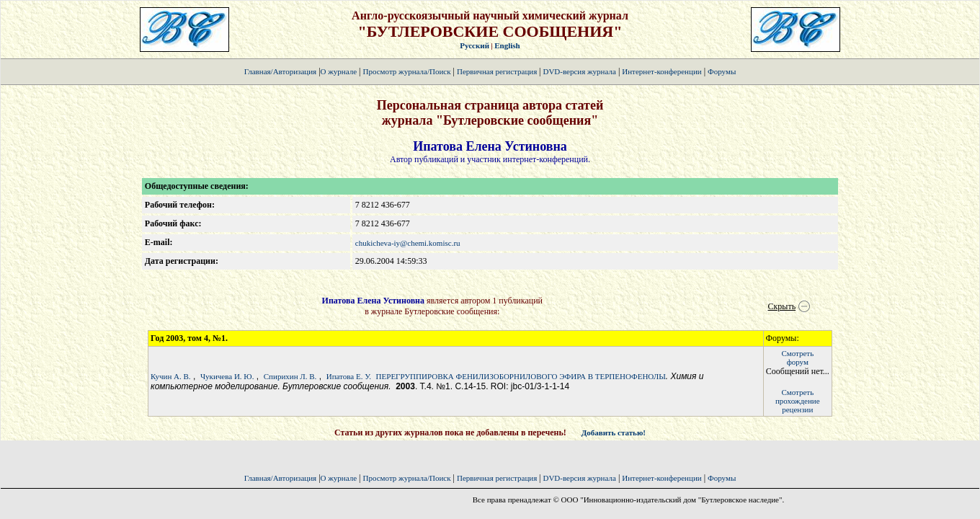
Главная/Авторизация (280, 71)
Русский (475, 45)
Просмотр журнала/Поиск (406, 71)
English (507, 45)
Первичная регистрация (498, 71)
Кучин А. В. (171, 376)
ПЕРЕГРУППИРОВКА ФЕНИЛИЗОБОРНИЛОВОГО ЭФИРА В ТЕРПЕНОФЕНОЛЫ (521, 376)
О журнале (339, 71)
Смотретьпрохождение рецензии (798, 401)
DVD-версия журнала (579, 71)
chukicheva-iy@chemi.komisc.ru (408, 243)
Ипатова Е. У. (349, 376)
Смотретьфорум (797, 358)
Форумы (722, 71)
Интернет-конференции (661, 71)
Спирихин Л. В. (290, 376)
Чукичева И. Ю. (227, 376)
